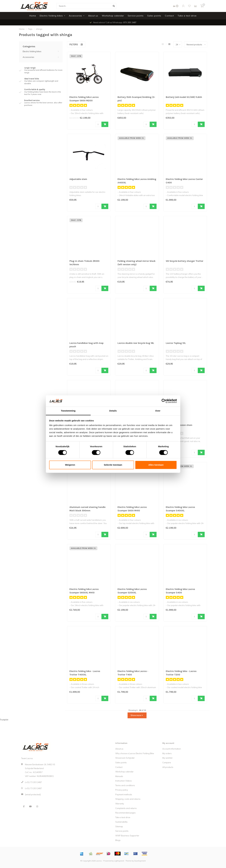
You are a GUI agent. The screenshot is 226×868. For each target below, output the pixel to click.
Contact (169, 16)
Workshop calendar (113, 16)
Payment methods (124, 794)
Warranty (120, 804)
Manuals (119, 776)
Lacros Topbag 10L (176, 343)
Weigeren (70, 465)
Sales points (154, 16)
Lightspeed (119, 861)
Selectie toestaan (113, 465)
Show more (137, 715)
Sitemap (119, 826)
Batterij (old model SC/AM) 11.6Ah (185, 97)
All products (168, 767)
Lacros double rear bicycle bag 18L (137, 343)
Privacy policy (122, 790)
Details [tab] (113, 411)
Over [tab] (158, 411)
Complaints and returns (126, 808)
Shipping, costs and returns (128, 799)
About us (93, 16)
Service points (136, 16)
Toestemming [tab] (68, 411)
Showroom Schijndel (125, 758)
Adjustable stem (79, 179)
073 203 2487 (130, 22)
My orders (167, 753)
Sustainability (121, 822)
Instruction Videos (124, 781)
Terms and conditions (125, 785)
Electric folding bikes (51, 16)
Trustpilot (4, 720)
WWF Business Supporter (127, 836)
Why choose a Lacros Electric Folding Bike (135, 753)
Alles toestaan (156, 465)
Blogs (118, 840)
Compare (167, 763)
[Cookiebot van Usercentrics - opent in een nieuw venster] (164, 401)
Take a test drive (187, 16)
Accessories (76, 16)
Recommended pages (125, 813)
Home (33, 16)
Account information (172, 749)
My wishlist (167, 758)
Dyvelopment (140, 861)
